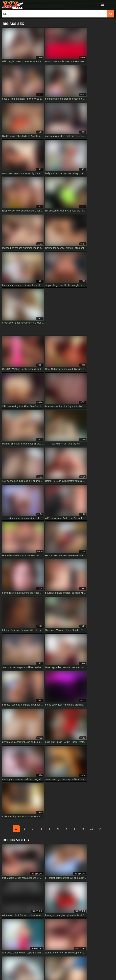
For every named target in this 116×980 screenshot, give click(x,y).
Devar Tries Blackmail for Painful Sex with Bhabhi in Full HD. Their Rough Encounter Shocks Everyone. (87, 794)
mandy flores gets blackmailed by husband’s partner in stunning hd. (83, 774)
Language (103, 5)
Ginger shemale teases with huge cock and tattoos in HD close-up (31, 774)
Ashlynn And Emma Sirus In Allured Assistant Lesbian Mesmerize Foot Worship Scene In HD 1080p (31, 836)
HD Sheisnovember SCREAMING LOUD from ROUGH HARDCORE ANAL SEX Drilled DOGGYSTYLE (29, 755)
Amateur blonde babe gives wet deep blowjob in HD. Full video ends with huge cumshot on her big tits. (86, 815)
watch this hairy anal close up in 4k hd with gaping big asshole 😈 (30, 813)
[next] (100, 512)
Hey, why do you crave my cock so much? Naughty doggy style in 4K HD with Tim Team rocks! (30, 794)
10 (92, 512)
